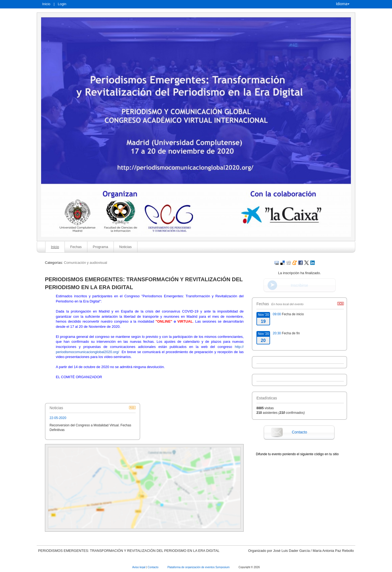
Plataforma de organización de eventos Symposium (199, 567)
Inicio (46, 4)
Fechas (76, 247)
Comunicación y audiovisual (86, 263)
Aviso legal (139, 567)
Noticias (125, 247)
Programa (100, 247)
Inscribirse (299, 285)
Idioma (343, 4)
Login (62, 4)
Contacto (299, 432)
